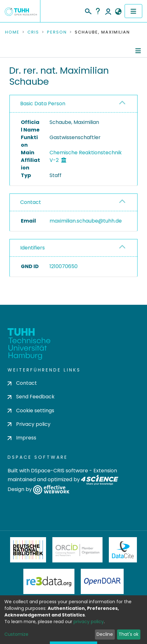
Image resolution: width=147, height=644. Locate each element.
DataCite (123, 550)
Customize (16, 634)
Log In (108, 11)
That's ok (129, 634)
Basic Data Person (43, 104)
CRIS (33, 32)
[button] (118, 12)
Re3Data (49, 581)
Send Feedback (31, 397)
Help (98, 11)
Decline (105, 634)
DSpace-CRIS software (59, 471)
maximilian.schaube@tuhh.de (86, 221)
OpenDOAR (102, 581)
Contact (31, 202)
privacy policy (89, 622)
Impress (22, 438)
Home (12, 32)
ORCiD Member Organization (78, 550)
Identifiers (32, 248)
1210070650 (64, 266)
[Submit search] (88, 10)
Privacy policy (29, 424)
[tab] (73, 104)
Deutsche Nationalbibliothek (28, 550)
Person (57, 32)
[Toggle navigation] (133, 11)
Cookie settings (31, 411)
